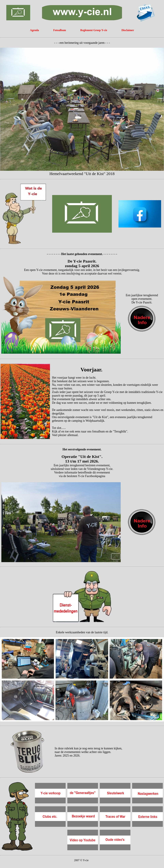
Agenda (34, 30)
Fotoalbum (60, 30)
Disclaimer (128, 30)
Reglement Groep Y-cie (94, 30)
